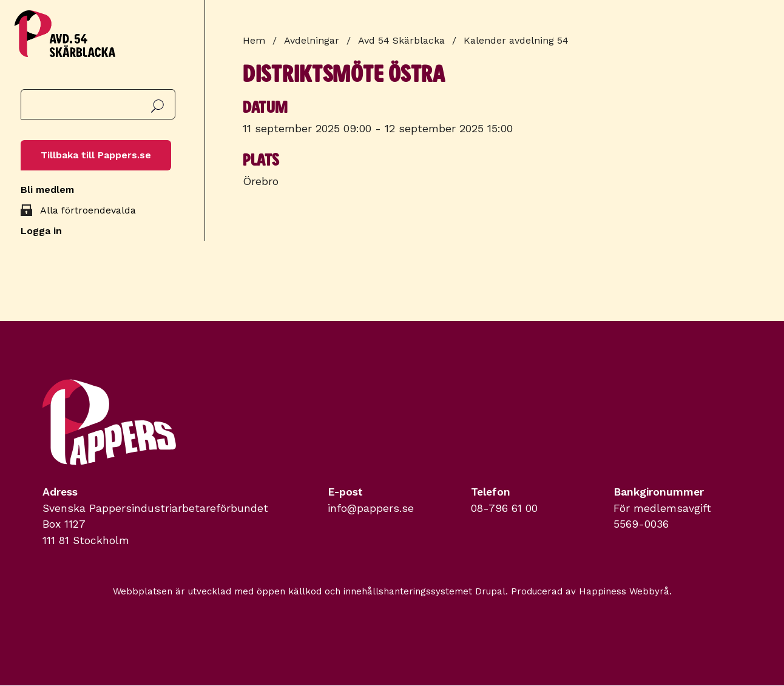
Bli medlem (47, 190)
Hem (254, 40)
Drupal (490, 591)
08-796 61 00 (504, 508)
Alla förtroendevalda (88, 210)
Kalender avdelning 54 (516, 40)
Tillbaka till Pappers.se (96, 155)
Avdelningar (312, 40)
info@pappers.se (371, 508)
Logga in (41, 231)
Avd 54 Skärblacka (401, 40)
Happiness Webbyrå (624, 591)
